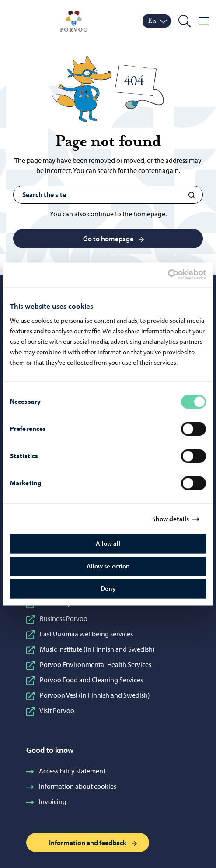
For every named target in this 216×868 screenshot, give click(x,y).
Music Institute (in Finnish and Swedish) (91, 649)
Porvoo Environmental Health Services (89, 664)
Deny (108, 589)
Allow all (108, 544)
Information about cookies (71, 786)
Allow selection (108, 566)
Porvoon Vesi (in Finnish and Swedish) (88, 695)
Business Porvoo (57, 618)
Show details (171, 519)
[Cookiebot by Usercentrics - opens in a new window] (175, 275)
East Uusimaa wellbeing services (80, 634)
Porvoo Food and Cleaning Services (85, 680)
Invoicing (46, 801)
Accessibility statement (66, 771)
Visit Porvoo (50, 710)
